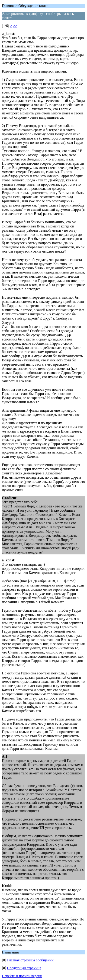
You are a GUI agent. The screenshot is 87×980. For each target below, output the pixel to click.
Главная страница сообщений (30, 960)
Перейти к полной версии (22, 976)
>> (15, 26)
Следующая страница (24, 968)
